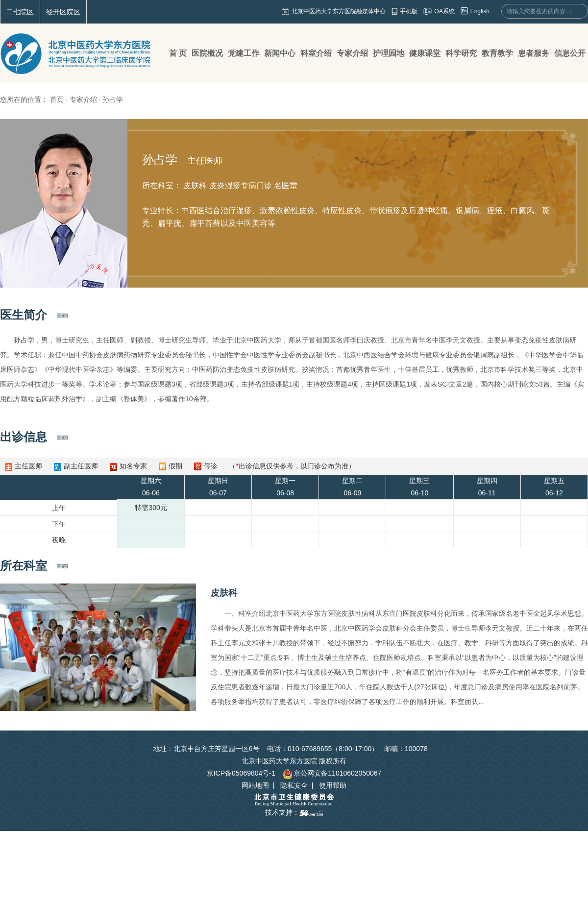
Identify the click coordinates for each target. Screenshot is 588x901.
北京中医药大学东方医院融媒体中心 (339, 11)
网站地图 (255, 785)
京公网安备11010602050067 (332, 773)
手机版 (409, 11)
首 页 (178, 53)
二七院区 (20, 12)
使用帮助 (333, 785)
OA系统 (444, 11)
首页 (57, 99)
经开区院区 (63, 12)
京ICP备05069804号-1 (241, 773)
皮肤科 (224, 593)
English (480, 11)
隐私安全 (294, 785)
